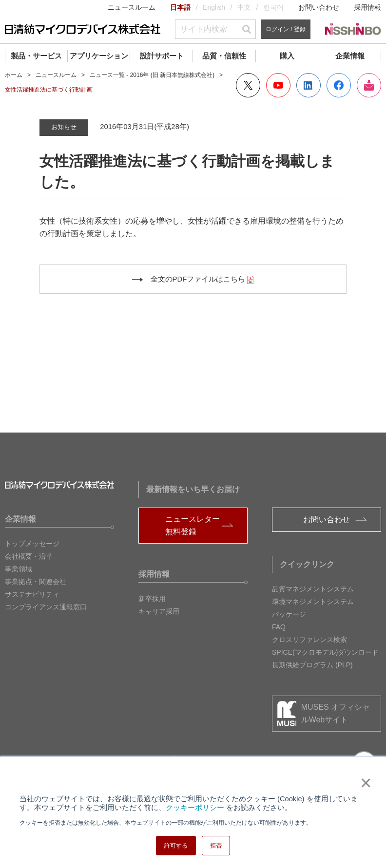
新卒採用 (152, 599)
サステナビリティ (32, 594)
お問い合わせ (319, 7)
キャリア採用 (159, 611)
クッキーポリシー (195, 808)
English (214, 7)
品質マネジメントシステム (313, 589)
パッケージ (289, 614)
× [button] (364, 783)
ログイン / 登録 (286, 29)
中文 (244, 7)
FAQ (279, 627)
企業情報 (350, 56)
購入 (287, 56)
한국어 (273, 7)
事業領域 (19, 569)
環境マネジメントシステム (313, 602)
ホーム (14, 75)
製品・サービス (36, 56)
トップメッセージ (32, 544)
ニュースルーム (132, 7)
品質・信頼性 (224, 56)
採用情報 (367, 7)
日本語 (180, 7)
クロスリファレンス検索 (309, 640)
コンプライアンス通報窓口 (46, 607)
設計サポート (162, 56)
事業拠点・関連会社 (36, 582)
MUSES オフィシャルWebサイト (336, 713)
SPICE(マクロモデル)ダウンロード (325, 652)
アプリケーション (99, 56)
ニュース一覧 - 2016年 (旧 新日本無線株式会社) (152, 75)
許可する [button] (176, 846)
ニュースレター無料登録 (193, 525)
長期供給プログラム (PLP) (312, 665)
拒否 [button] (216, 846)
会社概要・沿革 (29, 556)
